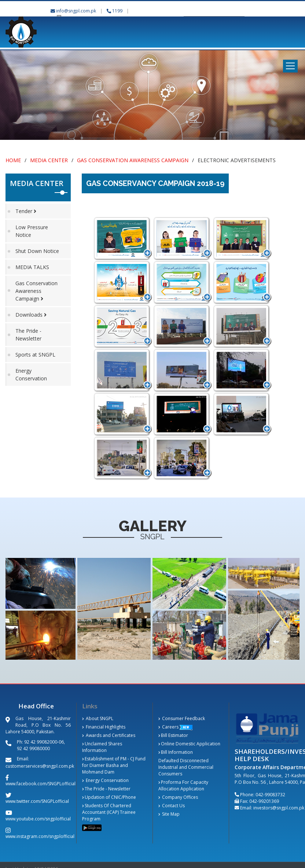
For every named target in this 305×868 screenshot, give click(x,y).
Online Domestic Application (189, 744)
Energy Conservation (31, 375)
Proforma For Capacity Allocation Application (183, 785)
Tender (26, 211)
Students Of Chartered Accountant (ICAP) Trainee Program (109, 812)
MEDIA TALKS (32, 267)
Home (13, 160)
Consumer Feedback (182, 718)
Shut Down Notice (37, 251)
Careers (168, 727)
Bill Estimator (173, 735)
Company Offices (178, 797)
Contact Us (172, 806)
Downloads (31, 315)
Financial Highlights (104, 727)
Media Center (49, 160)
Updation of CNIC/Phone (109, 797)
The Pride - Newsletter (28, 335)
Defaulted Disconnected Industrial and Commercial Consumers (186, 767)
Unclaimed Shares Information (102, 747)
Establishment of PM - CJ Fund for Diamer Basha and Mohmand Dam (114, 765)
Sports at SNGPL (35, 355)
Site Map (169, 814)
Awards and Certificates (109, 735)
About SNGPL (98, 718)
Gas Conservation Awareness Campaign (133, 160)
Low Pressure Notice (32, 231)
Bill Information (176, 752)
